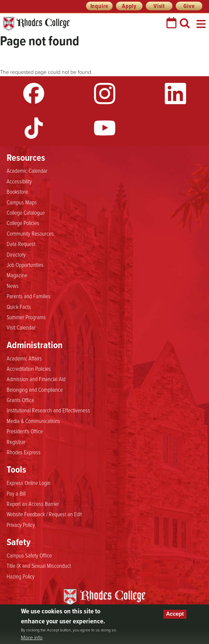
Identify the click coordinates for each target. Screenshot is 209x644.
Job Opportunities (25, 265)
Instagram (105, 94)
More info (32, 638)
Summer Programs (26, 317)
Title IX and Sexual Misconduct (39, 565)
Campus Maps (22, 202)
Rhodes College (37, 24)
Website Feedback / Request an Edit (44, 514)
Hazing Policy (21, 576)
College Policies (23, 223)
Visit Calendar (21, 327)
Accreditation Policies (29, 368)
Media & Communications (33, 421)
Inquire (100, 6)
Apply (129, 6)
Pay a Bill (16, 493)
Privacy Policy (21, 525)
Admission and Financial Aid (36, 379)
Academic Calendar (27, 170)
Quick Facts (19, 307)
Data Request (21, 244)
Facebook (34, 94)
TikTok (34, 128)
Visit (159, 6)
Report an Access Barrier (33, 504)
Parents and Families (29, 296)
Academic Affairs (24, 358)
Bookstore (17, 191)
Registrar (16, 442)
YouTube (105, 128)
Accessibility (19, 181)
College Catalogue (26, 212)
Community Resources (30, 233)
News (13, 286)
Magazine (17, 275)
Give (189, 6)
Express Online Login (29, 483)
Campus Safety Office (29, 555)
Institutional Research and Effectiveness (48, 410)
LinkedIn (175, 94)
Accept (175, 614)
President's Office (25, 431)
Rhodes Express (24, 452)
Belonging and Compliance (35, 389)
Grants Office (20, 400)
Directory (16, 254)
